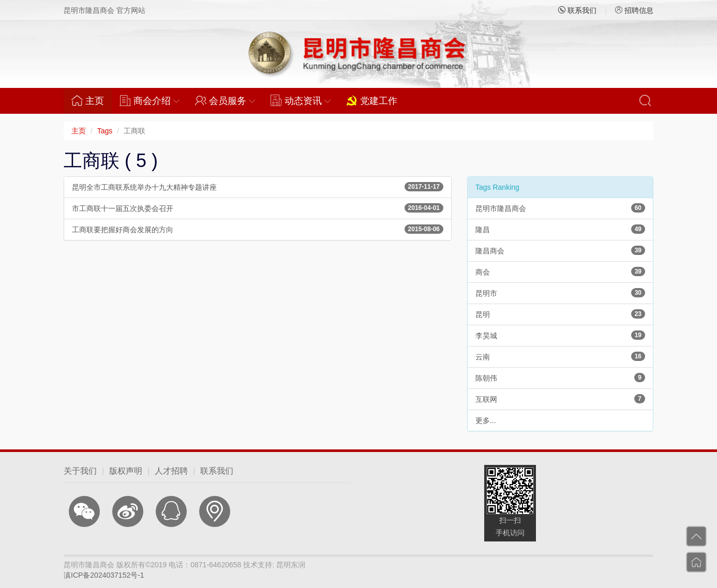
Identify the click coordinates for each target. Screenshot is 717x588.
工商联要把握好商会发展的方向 (258, 229)
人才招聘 (171, 471)
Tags (105, 131)
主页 (92, 100)
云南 (560, 356)
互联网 (560, 399)
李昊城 (560, 335)
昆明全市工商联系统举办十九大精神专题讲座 (258, 187)
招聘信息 (634, 10)
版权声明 (126, 471)
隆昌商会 (560, 250)
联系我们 (577, 10)
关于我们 (80, 471)
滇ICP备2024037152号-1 (104, 575)
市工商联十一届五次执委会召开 (258, 208)
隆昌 (560, 229)
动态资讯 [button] (301, 100)
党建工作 (372, 100)
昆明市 (560, 293)
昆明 (560, 314)
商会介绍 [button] (150, 100)
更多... (486, 420)
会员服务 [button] (225, 100)
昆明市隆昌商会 (560, 208)
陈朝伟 (560, 378)
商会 (560, 272)
